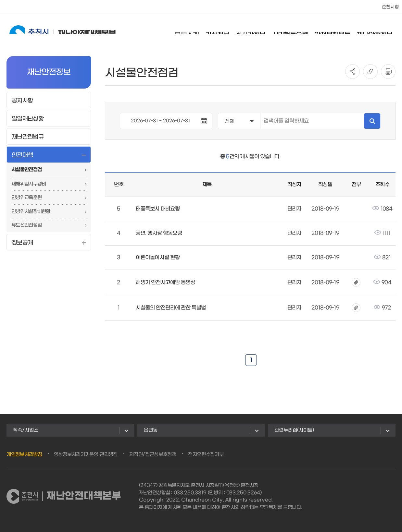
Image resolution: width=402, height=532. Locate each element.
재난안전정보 (381, 31)
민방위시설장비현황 (31, 212)
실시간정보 (257, 31)
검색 (372, 121)
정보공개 (22, 243)
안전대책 (22, 155)
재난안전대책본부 (56, 30)
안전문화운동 (338, 31)
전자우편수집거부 (206, 454)
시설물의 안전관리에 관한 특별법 (171, 308)
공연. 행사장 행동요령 (159, 233)
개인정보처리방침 (24, 454)
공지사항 (22, 101)
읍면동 (151, 430)
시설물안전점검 (26, 170)
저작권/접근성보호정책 (153, 454)
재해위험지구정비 (29, 184)
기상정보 (223, 31)
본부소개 (193, 31)
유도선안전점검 (26, 225)
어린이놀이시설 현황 (158, 257)
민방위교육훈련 (26, 198)
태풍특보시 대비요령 (158, 209)
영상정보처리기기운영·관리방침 (86, 454)
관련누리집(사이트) (294, 430)
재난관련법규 (28, 137)
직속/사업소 (26, 430)
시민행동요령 (296, 31)
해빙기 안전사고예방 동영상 (165, 282)
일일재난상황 (28, 119)
